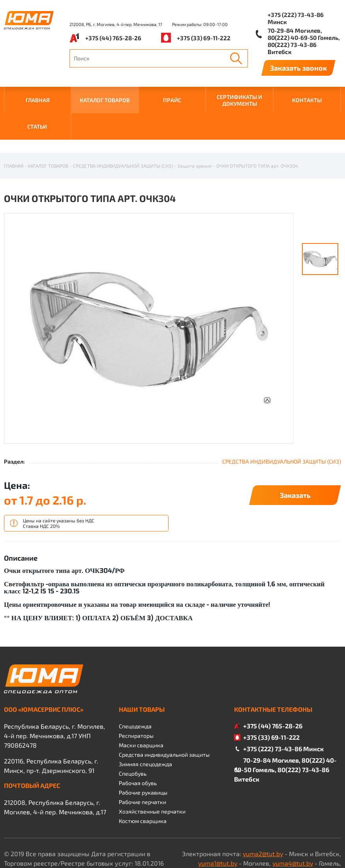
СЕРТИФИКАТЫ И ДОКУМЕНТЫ (239, 100)
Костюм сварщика (143, 782)
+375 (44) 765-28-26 (113, 38)
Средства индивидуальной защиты (164, 716)
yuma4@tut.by (293, 824)
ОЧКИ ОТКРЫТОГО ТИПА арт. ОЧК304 (257, 127)
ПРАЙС (172, 100)
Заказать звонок (298, 68)
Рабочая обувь (138, 744)
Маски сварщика (141, 706)
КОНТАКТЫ (307, 100)
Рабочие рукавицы (143, 753)
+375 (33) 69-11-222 (204, 38)
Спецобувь (133, 734)
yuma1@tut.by (218, 824)
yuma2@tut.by (263, 815)
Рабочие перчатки (142, 763)
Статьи (37, 126)
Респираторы (136, 697)
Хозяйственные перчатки (152, 772)
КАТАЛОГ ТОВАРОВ (105, 100)
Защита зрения (194, 127)
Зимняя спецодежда (145, 725)
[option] (149, 290)
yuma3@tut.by (250, 833)
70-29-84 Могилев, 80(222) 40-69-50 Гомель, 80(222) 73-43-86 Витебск (304, 41)
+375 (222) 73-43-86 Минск (296, 18)
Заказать (295, 456)
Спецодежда (135, 687)
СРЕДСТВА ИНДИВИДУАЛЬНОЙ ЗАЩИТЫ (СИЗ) (123, 127)
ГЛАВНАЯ (38, 100)
